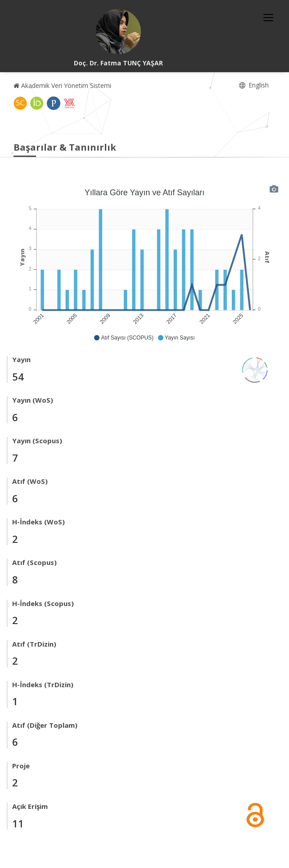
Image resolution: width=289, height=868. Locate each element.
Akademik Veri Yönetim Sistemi (62, 85)
